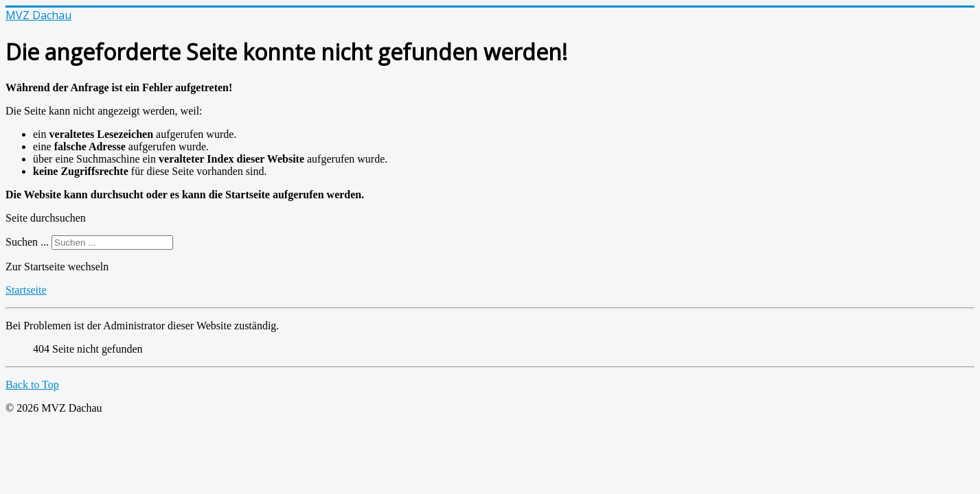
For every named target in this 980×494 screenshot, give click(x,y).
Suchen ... (27, 242)
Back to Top (32, 385)
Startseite (26, 290)
